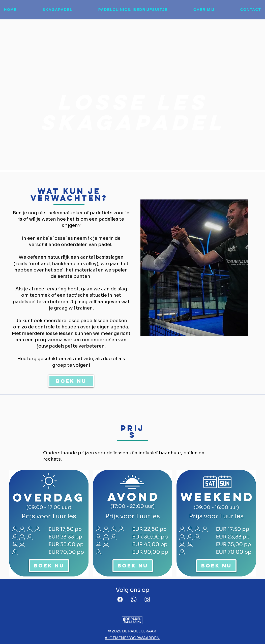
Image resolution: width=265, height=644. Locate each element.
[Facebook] (120, 599)
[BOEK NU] (71, 381)
